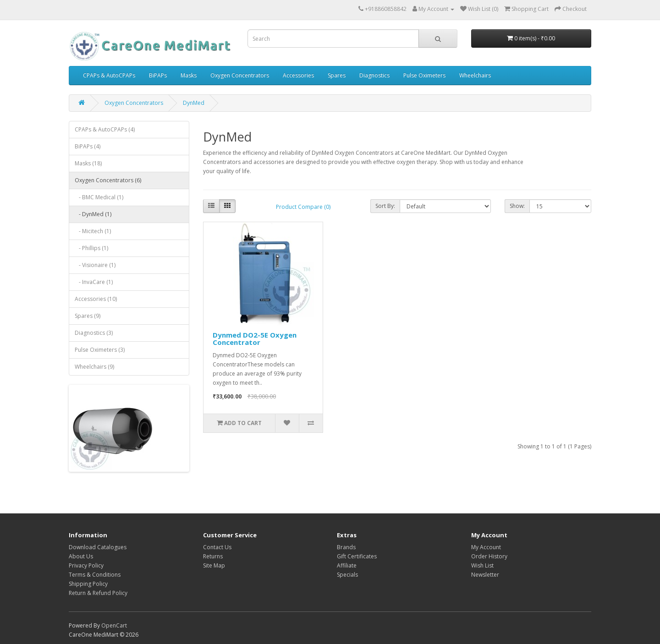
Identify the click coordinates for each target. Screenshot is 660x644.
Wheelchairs (475, 75)
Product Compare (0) (303, 207)
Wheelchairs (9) (94, 367)
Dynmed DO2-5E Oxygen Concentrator (255, 339)
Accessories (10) (96, 299)
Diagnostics (374, 75)
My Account (486, 547)
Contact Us (217, 547)
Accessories (298, 75)
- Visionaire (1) (95, 265)
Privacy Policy (86, 565)
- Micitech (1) (93, 231)
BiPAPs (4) (88, 146)
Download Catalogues (98, 547)
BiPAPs (158, 75)
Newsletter (485, 575)
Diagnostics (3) (94, 333)
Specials (347, 575)
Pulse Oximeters (424, 75)
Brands (346, 547)
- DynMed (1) (93, 214)
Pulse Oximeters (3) (100, 350)
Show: (517, 206)
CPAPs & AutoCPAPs (109, 75)
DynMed (194, 103)
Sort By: (385, 206)
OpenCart (114, 625)
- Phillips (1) (91, 248)
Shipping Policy (88, 584)
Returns (213, 556)
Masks (189, 75)
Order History (489, 556)
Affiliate (347, 565)
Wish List (482, 565)
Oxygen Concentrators (240, 75)
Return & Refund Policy (98, 593)
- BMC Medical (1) (99, 197)
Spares (337, 75)
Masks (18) (88, 163)
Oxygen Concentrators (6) (108, 180)
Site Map (214, 565)
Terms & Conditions (95, 575)
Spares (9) (88, 316)
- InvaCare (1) (94, 282)
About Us (81, 556)
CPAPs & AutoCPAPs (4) (105, 129)
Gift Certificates (357, 556)
